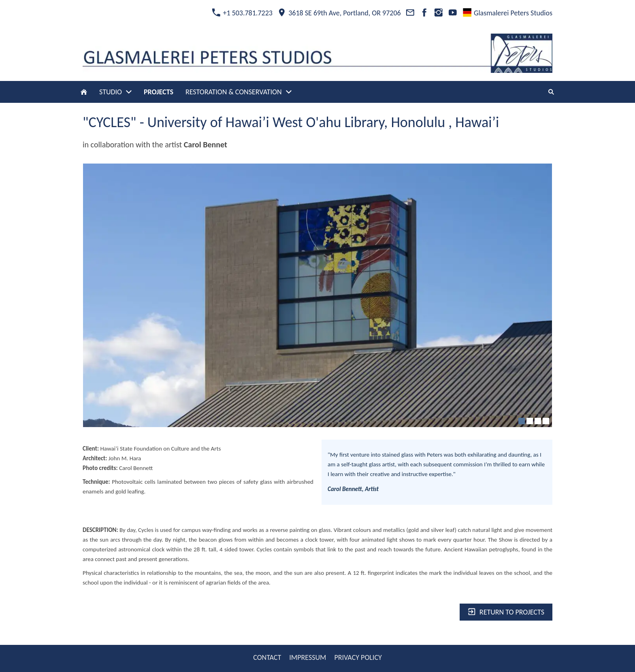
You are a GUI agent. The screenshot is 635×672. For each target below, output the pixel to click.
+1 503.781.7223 (242, 13)
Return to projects (506, 612)
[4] (546, 421)
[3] (538, 421)
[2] (530, 421)
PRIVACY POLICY (358, 657)
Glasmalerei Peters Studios (508, 13)
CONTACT (267, 657)
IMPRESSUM (308, 657)
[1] (522, 421)
